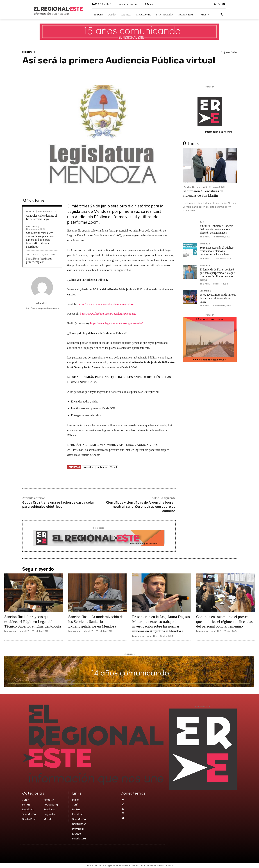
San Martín (32, 227)
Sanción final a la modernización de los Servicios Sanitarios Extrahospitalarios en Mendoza (97, 621)
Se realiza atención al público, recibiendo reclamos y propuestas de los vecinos (217, 251)
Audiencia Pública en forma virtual (106, 217)
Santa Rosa (32, 254)
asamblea (88, 467)
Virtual (113, 467)
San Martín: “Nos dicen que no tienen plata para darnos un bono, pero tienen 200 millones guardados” (40, 240)
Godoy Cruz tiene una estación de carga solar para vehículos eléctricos (58, 505)
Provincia (31, 211)
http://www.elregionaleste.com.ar (42, 308)
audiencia (102, 467)
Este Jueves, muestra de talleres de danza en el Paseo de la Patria (218, 298)
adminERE (42, 303)
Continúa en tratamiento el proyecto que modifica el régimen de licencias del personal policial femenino (225, 621)
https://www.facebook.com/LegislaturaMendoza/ (108, 314)
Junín (202, 222)
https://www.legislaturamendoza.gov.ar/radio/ (117, 323)
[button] (221, 15)
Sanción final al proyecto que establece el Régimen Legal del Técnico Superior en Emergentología (33, 621)
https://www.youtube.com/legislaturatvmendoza (106, 304)
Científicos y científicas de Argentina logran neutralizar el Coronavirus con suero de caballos (141, 507)
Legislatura (29, 52)
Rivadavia (205, 244)
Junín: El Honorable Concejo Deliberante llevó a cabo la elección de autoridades (216, 229)
